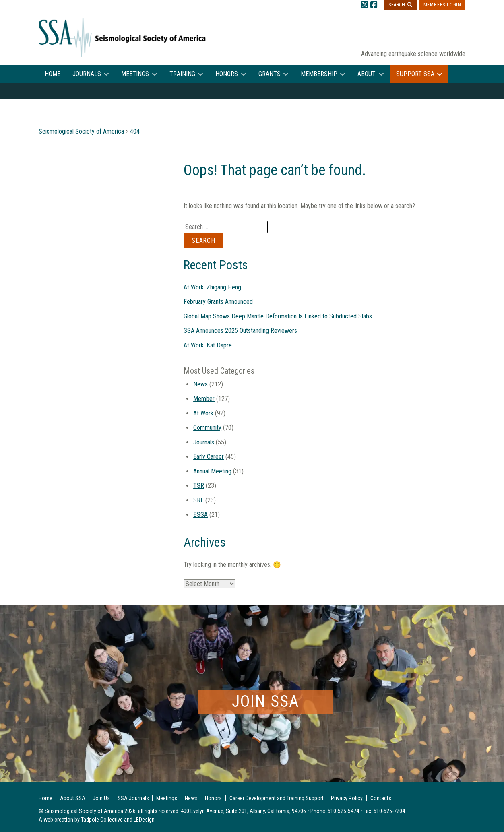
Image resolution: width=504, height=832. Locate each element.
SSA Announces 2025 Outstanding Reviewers (240, 331)
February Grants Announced (218, 302)
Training (182, 74)
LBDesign (144, 820)
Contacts (381, 798)
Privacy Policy (347, 798)
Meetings (135, 74)
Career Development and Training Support (277, 798)
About (367, 74)
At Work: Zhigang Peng (212, 287)
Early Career (209, 457)
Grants (270, 74)
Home (53, 74)
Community (207, 428)
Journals (87, 74)
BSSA (200, 515)
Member (204, 399)
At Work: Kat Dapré (208, 345)
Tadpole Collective (102, 820)
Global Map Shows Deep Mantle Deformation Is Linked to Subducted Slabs (278, 316)
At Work (203, 413)
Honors (227, 74)
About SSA (73, 798)
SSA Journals (133, 798)
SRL (198, 500)
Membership (319, 74)
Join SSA (265, 701)
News (200, 384)
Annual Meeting (212, 471)
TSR (199, 486)
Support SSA (415, 74)
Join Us (101, 798)
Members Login (442, 5)
